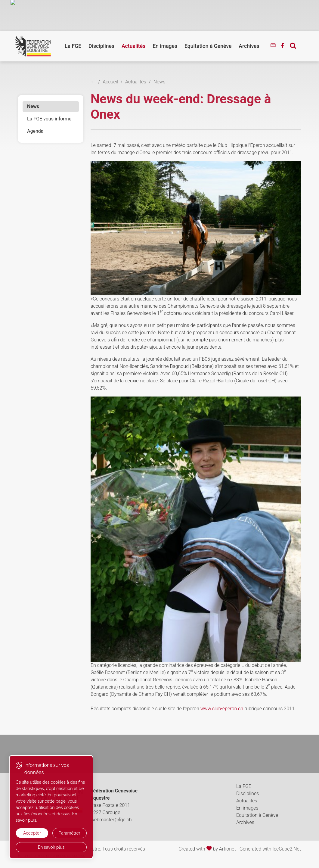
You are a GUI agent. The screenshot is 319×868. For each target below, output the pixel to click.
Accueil (110, 82)
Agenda (35, 131)
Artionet (228, 849)
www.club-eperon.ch (222, 709)
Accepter (32, 833)
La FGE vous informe (49, 119)
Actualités (133, 46)
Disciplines (101, 46)
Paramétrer (70, 833)
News (33, 106)
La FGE (73, 46)
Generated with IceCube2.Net (270, 849)
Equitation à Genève (208, 46)
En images (165, 46)
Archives (249, 46)
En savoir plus (51, 847)
